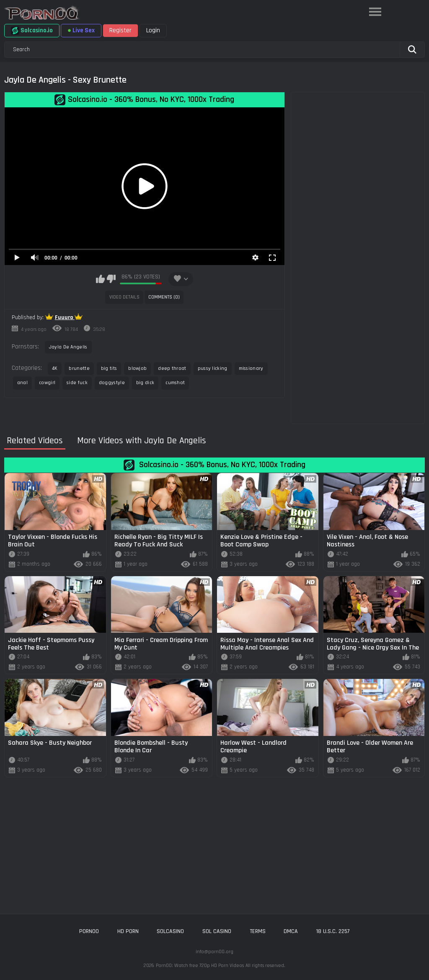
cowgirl (47, 383)
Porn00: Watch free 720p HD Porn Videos (200, 966)
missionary (251, 368)
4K (55, 368)
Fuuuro (65, 317)
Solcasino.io (32, 31)
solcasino (170, 931)
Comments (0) (164, 297)
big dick (145, 383)
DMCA (291, 931)
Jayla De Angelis (68, 347)
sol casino (217, 931)
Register (120, 30)
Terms (258, 931)
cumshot (175, 383)
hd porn (128, 931)
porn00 (89, 931)
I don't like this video (111, 279)
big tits (109, 368)
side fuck (77, 383)
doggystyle (112, 383)
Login (153, 30)
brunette (79, 368)
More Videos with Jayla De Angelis (142, 441)
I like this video (100, 279)
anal (22, 383)
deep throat (172, 368)
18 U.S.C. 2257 (333, 931)
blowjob (137, 368)
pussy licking (213, 368)
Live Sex (81, 30)
